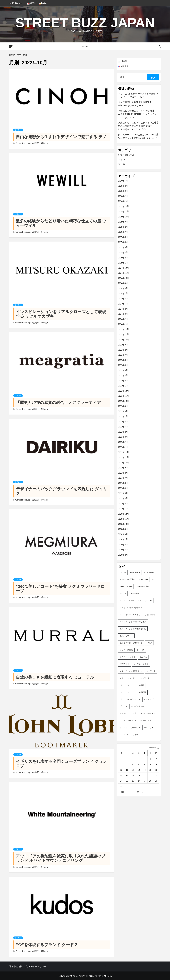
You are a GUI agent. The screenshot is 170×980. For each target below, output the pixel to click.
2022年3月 (123, 437)
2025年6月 (123, 237)
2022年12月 (124, 391)
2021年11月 (124, 457)
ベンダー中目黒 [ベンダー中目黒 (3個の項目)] (138, 706)
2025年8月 (123, 227)
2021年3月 (123, 498)
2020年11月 (124, 519)
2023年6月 (123, 360)
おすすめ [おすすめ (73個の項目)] (148, 601)
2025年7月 (123, 232)
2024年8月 (123, 288)
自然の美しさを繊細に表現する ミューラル (55, 677)
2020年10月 (124, 524)
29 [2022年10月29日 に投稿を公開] (150, 781)
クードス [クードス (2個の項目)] (140, 650)
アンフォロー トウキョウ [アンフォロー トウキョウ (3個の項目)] (130, 615)
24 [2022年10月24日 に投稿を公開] (121, 781)
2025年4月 (123, 247)
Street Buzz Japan (85, 23)
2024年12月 (124, 268)
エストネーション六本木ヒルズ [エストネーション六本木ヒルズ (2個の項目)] (133, 629)
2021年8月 (123, 473)
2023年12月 (124, 329)
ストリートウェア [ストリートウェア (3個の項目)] (127, 678)
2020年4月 (123, 555)
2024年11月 (124, 273)
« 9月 (122, 792)
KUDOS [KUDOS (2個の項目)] (155, 579)
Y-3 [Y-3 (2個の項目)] (140, 601)
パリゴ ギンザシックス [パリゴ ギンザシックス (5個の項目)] (130, 699)
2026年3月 (123, 191)
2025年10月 (124, 217)
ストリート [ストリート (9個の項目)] (151, 671)
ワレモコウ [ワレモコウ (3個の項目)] (124, 735)
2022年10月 (124, 401)
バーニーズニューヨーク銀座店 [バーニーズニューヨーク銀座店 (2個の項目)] (133, 692)
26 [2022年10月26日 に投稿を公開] (133, 781)
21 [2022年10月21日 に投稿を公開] (144, 775)
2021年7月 (123, 478)
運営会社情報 (16, 966)
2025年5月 (123, 242)
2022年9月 (123, 406)
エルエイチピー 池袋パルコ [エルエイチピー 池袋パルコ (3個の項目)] (131, 643)
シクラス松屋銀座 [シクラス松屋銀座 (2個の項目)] (141, 664)
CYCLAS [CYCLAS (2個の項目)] (123, 572)
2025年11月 (124, 211)
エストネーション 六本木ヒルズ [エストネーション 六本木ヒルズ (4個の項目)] (133, 622)
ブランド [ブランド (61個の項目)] (124, 706)
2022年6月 (123, 422)
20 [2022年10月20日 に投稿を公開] (139, 775)
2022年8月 (123, 411)
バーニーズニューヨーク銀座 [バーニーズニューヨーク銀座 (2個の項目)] (132, 685)
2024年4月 (123, 309)
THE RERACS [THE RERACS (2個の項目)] (135, 594)
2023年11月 (124, 334)
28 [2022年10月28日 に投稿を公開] (144, 781)
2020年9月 (123, 529)
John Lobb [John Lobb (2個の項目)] (143, 579)
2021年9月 (123, 468)
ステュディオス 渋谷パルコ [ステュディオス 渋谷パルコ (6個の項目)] (131, 671)
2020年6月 (123, 545)
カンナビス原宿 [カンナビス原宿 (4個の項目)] (126, 650)
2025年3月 (123, 252)
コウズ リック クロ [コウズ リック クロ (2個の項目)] (128, 657)
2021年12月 (124, 452)
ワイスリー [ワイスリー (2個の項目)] (149, 728)
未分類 (121, 164)
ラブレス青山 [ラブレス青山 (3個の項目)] (146, 720)
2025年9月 (123, 222)
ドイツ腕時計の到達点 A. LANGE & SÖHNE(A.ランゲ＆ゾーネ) (135, 104)
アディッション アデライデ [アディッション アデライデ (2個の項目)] (131, 608)
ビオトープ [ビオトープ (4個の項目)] (149, 699)
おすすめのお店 (126, 155)
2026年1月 (123, 201)
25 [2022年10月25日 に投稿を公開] (127, 781)
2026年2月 (123, 196)
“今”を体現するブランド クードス (47, 945)
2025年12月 (124, 206)
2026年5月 (123, 181)
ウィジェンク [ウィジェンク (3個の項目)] (150, 615)
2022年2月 (123, 442)
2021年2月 (123, 504)
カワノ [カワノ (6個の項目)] (149, 643)
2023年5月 (123, 365)
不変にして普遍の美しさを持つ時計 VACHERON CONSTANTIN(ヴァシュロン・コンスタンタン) (139, 114)
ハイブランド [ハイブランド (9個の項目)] (144, 678)
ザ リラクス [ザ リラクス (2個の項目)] (125, 664)
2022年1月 (123, 447)
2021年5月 (123, 488)
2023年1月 (123, 386)
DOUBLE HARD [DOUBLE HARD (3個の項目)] (149, 572)
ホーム (85, 46)
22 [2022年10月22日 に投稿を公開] (150, 775)
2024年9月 (123, 283)
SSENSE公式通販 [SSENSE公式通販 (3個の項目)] (142, 586)
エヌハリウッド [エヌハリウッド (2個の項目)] (126, 636)
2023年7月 (123, 355)
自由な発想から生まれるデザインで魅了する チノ (61, 137)
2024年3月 (123, 314)
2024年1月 (123, 324)
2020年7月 (123, 539)
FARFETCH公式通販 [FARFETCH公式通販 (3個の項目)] (127, 579)
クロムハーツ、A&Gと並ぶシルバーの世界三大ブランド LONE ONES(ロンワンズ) (138, 136)
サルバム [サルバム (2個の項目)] (143, 657)
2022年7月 (123, 416)
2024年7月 (123, 293)
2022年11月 (124, 396)
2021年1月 (123, 509)
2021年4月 (123, 493)
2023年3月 (123, 375)
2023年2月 (123, 381)
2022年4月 (123, 432)
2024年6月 (123, 299)
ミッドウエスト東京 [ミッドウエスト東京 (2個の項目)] (128, 713)
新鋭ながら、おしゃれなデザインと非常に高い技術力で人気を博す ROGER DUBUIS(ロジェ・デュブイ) (138, 126)
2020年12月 (124, 514)
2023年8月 (123, 350)
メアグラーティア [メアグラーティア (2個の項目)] (148, 713)
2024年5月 (123, 304)
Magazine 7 (94, 976)
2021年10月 (124, 463)
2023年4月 (123, 370)
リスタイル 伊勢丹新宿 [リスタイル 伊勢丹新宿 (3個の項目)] (130, 728)
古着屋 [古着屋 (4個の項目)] (136, 735)
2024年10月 (124, 278)
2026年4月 (123, 186)
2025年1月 (123, 263)
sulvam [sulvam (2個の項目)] (123, 594)
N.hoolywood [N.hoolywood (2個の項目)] (126, 586)
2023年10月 (124, 340)
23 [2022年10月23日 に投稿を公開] (156, 775)
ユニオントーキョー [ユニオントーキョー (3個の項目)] (128, 720)
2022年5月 (123, 427)
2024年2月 (123, 319)
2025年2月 (123, 258)
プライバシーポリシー (35, 966)
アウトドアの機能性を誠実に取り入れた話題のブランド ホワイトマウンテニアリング (61, 858)
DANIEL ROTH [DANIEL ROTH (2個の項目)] (135, 572)
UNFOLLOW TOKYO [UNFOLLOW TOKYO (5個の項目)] (127, 601)
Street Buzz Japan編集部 (28, 143)
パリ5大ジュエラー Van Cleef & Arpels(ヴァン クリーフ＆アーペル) (138, 95)
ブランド (18, 130)
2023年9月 (123, 345)
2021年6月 (123, 483)
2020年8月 (123, 534)
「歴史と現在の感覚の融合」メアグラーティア (58, 402)
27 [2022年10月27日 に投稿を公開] (139, 781)
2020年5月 (123, 550)
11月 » (140, 792)
